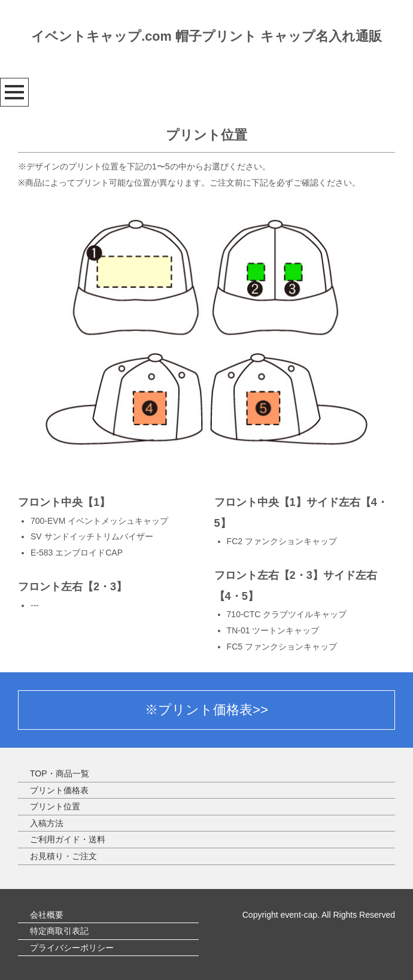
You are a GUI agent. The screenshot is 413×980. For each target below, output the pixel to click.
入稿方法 (47, 823)
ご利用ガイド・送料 (68, 839)
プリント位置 (55, 806)
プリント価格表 (59, 790)
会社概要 (47, 915)
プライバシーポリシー (72, 948)
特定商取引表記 (59, 931)
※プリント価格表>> (206, 710)
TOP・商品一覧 (60, 773)
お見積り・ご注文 (63, 856)
